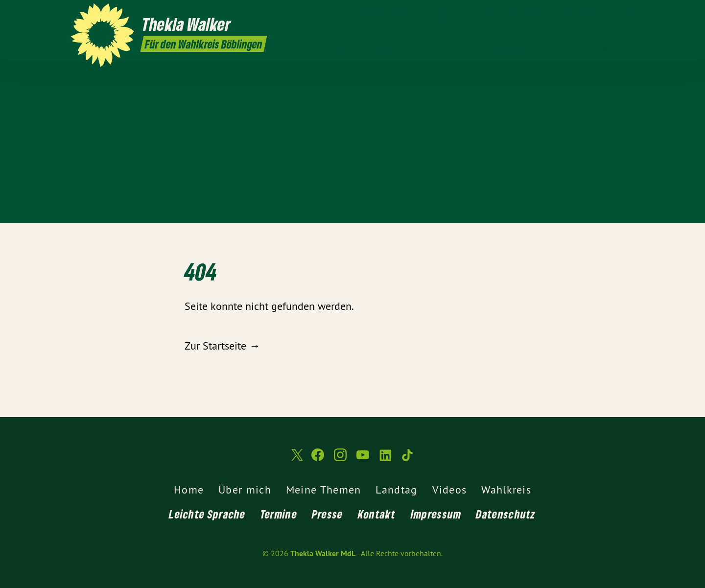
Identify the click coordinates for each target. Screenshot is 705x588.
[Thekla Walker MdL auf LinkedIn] (614, 13)
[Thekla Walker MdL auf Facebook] (570, 13)
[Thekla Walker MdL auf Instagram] (585, 13)
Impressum (436, 514)
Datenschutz (506, 514)
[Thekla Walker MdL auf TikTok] (629, 13)
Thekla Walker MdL (323, 553)
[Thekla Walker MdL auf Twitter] (556, 13)
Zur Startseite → (222, 346)
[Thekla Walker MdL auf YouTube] (600, 13)
